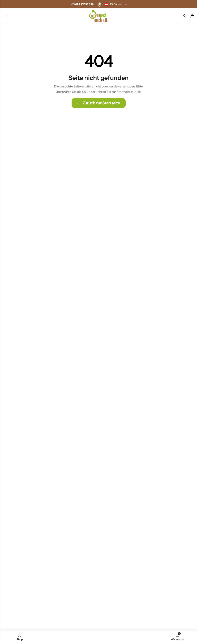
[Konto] (184, 16)
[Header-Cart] (192, 16)
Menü (5, 16)
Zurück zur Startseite (99, 103)
